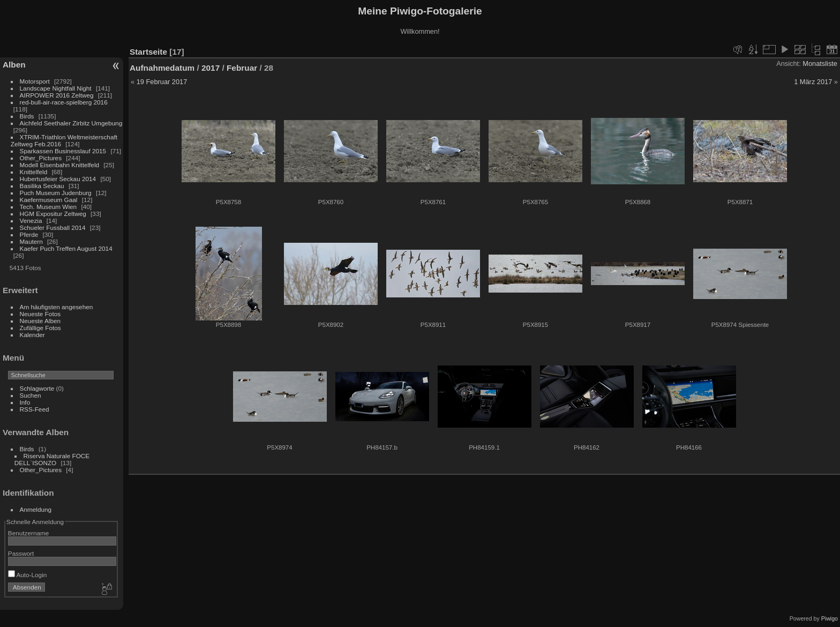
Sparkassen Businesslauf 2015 (63, 151)
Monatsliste (820, 64)
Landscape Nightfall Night (56, 88)
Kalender (32, 335)
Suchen (31, 395)
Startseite (148, 52)
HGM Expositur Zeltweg (53, 214)
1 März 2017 (813, 82)
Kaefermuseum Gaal (49, 200)
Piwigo (830, 618)
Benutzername (29, 533)
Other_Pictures (41, 158)
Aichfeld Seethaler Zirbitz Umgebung (71, 123)
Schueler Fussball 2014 (53, 227)
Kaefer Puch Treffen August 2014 (66, 248)
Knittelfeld (34, 172)
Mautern (31, 241)
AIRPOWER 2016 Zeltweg (57, 95)
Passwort (21, 553)
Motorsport (35, 81)
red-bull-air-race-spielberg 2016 (64, 102)
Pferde (29, 234)
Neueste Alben (40, 321)
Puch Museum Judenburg (56, 193)
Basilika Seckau (42, 186)
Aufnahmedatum (162, 68)
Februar (242, 68)
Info (25, 402)
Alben (14, 65)
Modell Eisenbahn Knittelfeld (59, 165)
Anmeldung (36, 509)
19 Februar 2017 (162, 82)
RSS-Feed (35, 409)
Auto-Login (28, 575)
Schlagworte (37, 388)
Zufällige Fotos (40, 328)
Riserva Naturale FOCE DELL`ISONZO (52, 459)
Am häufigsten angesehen (57, 307)
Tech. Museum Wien (48, 207)
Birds (27, 116)
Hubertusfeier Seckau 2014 (58, 179)
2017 (211, 68)
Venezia (31, 221)
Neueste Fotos (40, 314)
